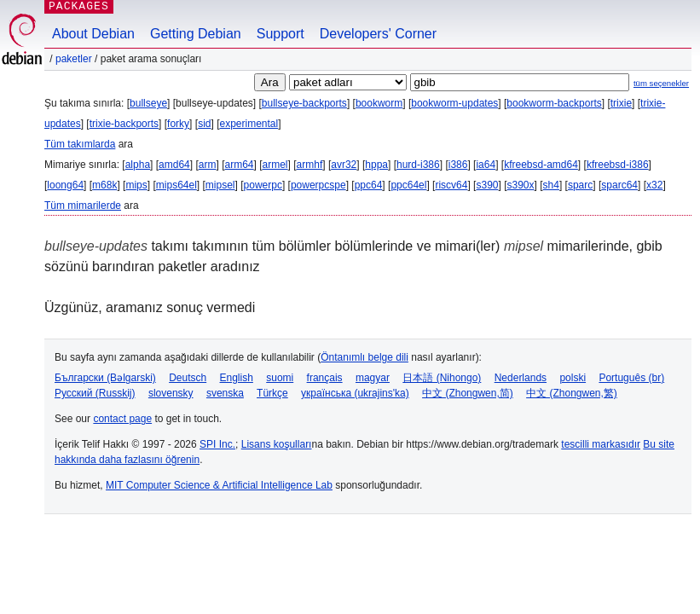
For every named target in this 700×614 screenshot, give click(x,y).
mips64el (176, 185)
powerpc (263, 185)
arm (208, 165)
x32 (654, 185)
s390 (487, 185)
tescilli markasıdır (601, 444)
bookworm (379, 103)
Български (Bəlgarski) (105, 378)
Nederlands (521, 378)
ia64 (486, 165)
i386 (458, 165)
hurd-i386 (418, 165)
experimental (249, 124)
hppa (376, 165)
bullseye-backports (304, 103)
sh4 (551, 185)
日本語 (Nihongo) (442, 378)
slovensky (171, 393)
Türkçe (272, 393)
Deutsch (188, 378)
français (325, 378)
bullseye (148, 103)
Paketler (74, 59)
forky (178, 124)
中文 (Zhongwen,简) (468, 393)
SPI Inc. (217, 444)
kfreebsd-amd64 (541, 165)
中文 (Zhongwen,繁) (572, 393)
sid (204, 124)
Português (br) (631, 378)
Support (281, 34)
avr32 (344, 165)
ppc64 (369, 185)
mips (136, 185)
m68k (104, 185)
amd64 (174, 165)
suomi (280, 378)
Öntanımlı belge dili (364, 357)
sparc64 (619, 185)
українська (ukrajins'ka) (355, 393)
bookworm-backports (554, 103)
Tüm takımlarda (80, 144)
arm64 (239, 165)
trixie (621, 103)
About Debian (93, 34)
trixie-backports (124, 124)
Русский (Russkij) (95, 393)
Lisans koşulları (277, 444)
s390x (521, 185)
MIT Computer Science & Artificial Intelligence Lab (219, 485)
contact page (122, 419)
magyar (373, 378)
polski (573, 378)
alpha (138, 165)
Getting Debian (196, 34)
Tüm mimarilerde (83, 206)
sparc (580, 185)
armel (275, 165)
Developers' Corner (378, 34)
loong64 (65, 185)
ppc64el (408, 185)
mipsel (220, 185)
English (237, 378)
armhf (310, 165)
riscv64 (451, 185)
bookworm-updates (454, 103)
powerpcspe (318, 185)
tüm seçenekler (661, 83)
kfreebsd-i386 (618, 165)
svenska (225, 393)
